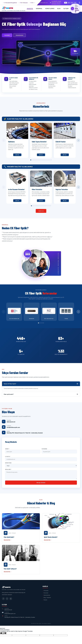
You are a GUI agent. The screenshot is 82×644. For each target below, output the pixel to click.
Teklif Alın (41, 211)
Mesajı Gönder (41, 483)
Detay (17, 155)
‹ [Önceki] (4, 140)
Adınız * (7, 449)
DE (72, 3)
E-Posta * (8, 456)
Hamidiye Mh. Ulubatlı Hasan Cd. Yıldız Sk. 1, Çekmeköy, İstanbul (56, 3)
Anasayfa (30, 9)
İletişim (66, 9)
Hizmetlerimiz (50, 9)
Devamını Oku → (8, 540)
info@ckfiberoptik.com (42, 3)
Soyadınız (44, 449)
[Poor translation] (4, 633)
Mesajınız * (8, 469)
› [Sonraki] (78, 140)
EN (69, 3)
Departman (8, 463)
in (11, 599)
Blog (59, 9)
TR (66, 3)
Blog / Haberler (47, 597)
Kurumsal (39, 9)
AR (75, 3)
